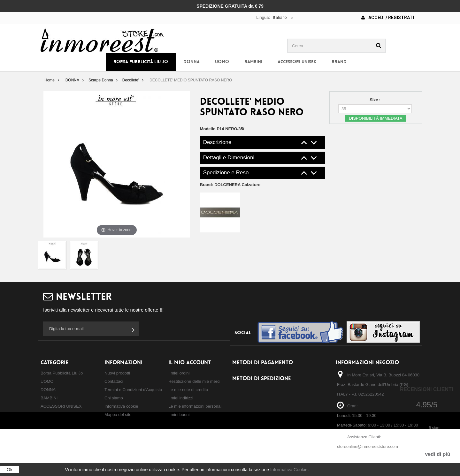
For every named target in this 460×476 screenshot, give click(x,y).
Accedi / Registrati (388, 18)
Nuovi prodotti (117, 373)
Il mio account (190, 363)
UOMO (222, 62)
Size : (376, 100)
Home (50, 80)
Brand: (230, 185)
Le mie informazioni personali (195, 406)
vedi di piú (437, 454)
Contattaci (114, 381)
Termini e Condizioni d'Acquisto (133, 390)
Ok (10, 470)
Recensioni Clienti (426, 389)
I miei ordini (179, 373)
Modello (208, 129)
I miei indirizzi (181, 398)
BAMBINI (253, 62)
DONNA (192, 62)
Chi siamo (114, 398)
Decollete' (131, 80)
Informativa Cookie (289, 470)
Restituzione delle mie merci (194, 381)
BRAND (339, 62)
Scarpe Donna (101, 80)
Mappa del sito (118, 415)
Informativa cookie (121, 406)
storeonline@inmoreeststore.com (368, 446)
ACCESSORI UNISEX (297, 62)
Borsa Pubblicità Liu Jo (141, 62)
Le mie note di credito (188, 390)
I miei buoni (179, 415)
